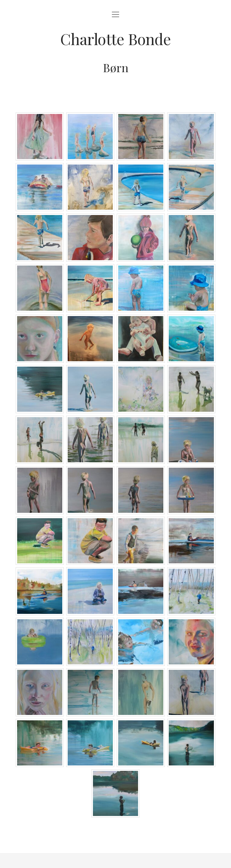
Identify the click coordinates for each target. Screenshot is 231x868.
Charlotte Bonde (115, 39)
